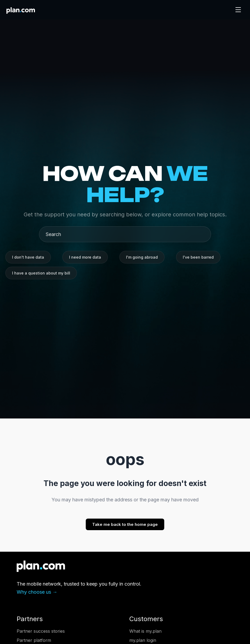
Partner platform (34, 640)
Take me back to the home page (125, 524)
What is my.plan (145, 631)
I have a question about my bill (41, 273)
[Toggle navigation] (238, 10)
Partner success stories (41, 631)
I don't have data (28, 257)
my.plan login (143, 640)
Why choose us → (37, 592)
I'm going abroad (142, 257)
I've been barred (198, 257)
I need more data (85, 257)
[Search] (127, 234)
